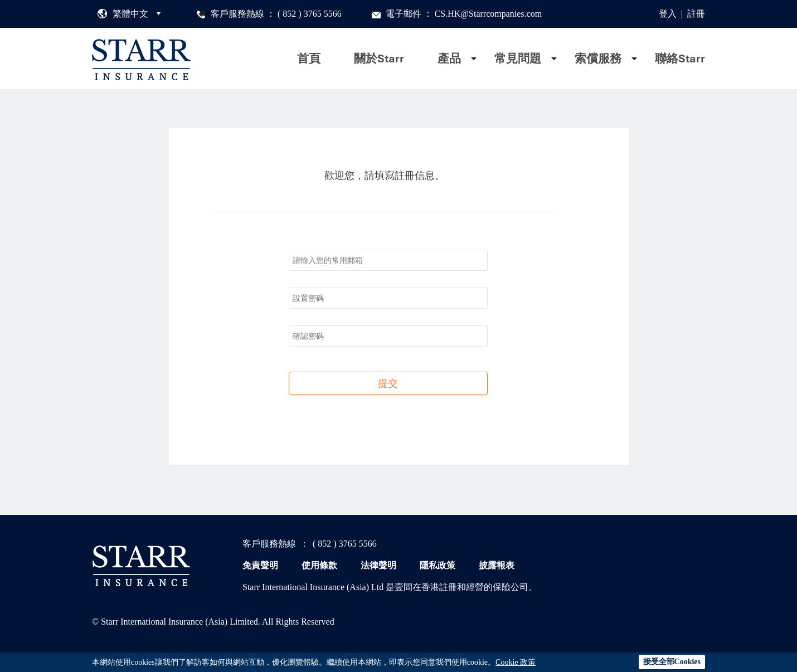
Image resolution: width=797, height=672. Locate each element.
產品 (449, 59)
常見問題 (518, 59)
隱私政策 (438, 565)
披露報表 (497, 565)
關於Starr (379, 59)
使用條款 (319, 565)
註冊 (696, 14)
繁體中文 (130, 14)
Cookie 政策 (516, 662)
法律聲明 (378, 565)
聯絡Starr (680, 59)
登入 (668, 14)
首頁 (309, 59)
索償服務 (598, 59)
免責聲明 (260, 565)
